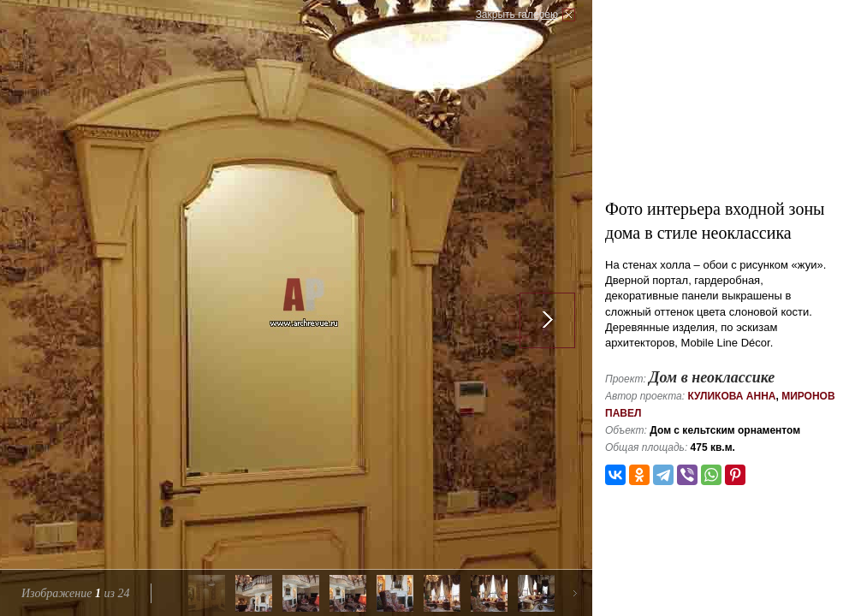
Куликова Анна (731, 396)
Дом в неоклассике (712, 377)
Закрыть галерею (517, 15)
